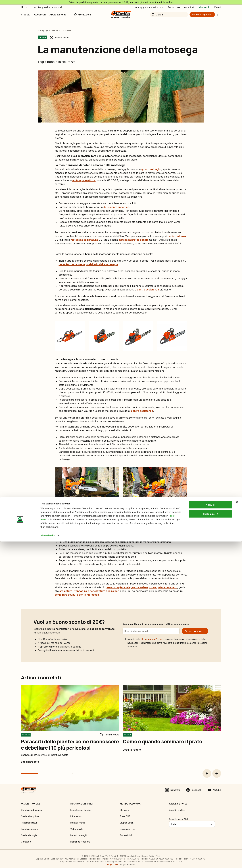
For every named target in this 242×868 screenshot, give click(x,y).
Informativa (76, 813)
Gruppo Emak (127, 820)
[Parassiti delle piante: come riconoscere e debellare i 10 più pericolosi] (30, 759)
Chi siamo (125, 807)
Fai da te (67, 27)
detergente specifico (116, 204)
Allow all (210, 831)
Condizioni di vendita (32, 807)
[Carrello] (219, 15)
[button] (207, 771)
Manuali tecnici (78, 820)
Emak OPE (125, 813)
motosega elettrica (84, 177)
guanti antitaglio (151, 166)
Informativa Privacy (153, 636)
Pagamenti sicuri (29, 820)
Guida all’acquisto (30, 813)
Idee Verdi (56, 27)
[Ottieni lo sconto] (195, 628)
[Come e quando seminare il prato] (132, 747)
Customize (211, 840)
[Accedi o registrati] (202, 15)
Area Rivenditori (177, 807)
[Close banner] (237, 828)
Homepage (43, 27)
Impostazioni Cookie (81, 807)
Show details (48, 862)
